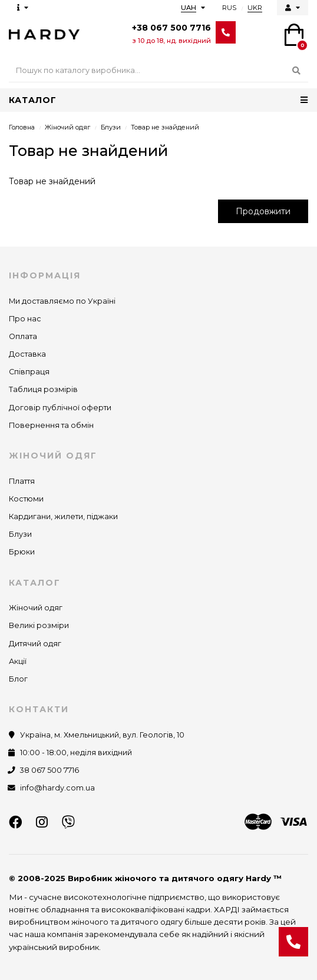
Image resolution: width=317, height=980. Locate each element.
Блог (18, 679)
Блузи (111, 127)
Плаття (22, 481)
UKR (255, 8)
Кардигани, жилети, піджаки (63, 516)
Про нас (25, 319)
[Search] (158, 71)
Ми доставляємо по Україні (62, 301)
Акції (18, 661)
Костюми (26, 499)
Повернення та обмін (51, 425)
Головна (22, 127)
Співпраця (29, 372)
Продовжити (263, 211)
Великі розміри (39, 625)
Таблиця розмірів (43, 389)
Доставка (27, 354)
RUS (229, 8)
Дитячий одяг (35, 644)
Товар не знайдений (165, 127)
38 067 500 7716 (49, 770)
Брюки (22, 552)
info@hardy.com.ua (57, 788)
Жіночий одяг (67, 127)
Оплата (23, 336)
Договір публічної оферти (60, 408)
